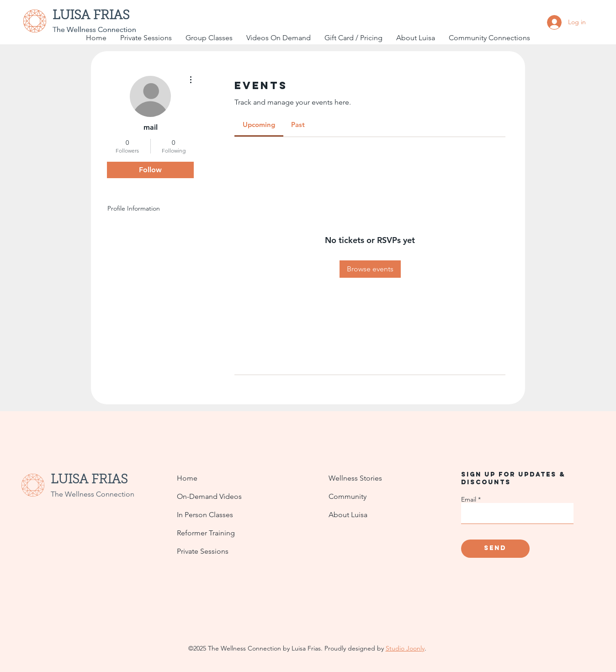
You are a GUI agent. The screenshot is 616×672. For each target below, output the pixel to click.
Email (469, 499)
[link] (259, 124)
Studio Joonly (405, 648)
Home (187, 478)
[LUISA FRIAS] (98, 16)
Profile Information (134, 208)
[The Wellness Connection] (94, 30)
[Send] (495, 549)
